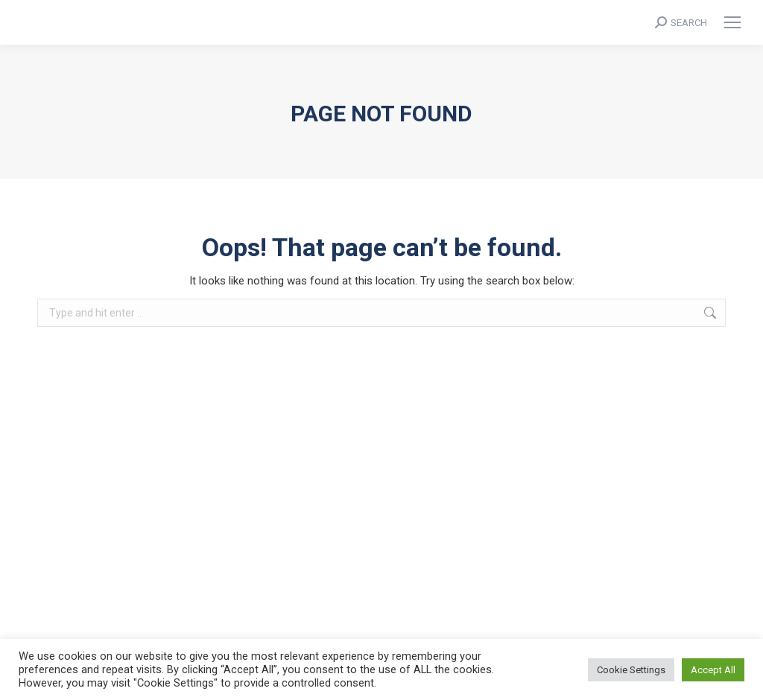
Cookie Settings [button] (631, 670)
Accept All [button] (713, 670)
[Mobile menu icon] (732, 22)
